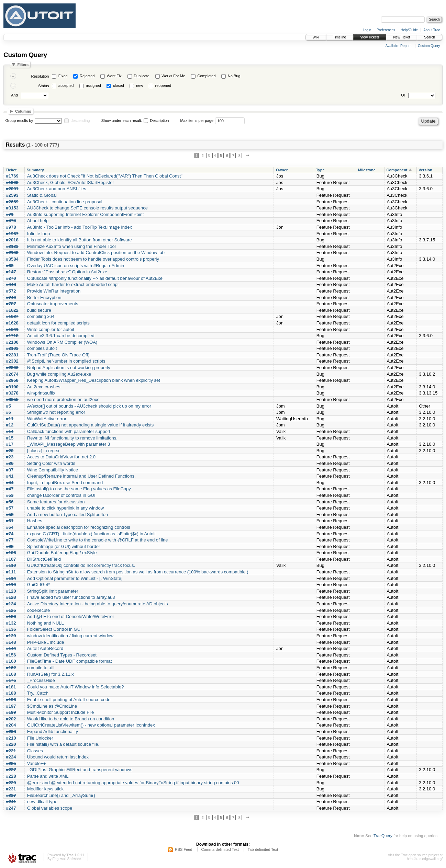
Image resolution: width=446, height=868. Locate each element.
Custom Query (429, 46)
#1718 (12, 336)
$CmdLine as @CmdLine (52, 706)
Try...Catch (38, 693)
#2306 (12, 368)
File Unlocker (40, 738)
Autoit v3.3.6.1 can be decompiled (61, 336)
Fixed (63, 76)
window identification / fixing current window (70, 636)
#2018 (12, 240)
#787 (11, 304)
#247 (11, 808)
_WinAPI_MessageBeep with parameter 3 (69, 444)
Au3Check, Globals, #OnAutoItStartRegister (71, 182)
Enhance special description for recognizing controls (79, 527)
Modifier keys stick (45, 789)
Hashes (35, 521)
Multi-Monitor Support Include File (60, 712)
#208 (11, 732)
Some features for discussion (56, 502)
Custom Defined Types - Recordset (62, 655)
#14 (10, 431)
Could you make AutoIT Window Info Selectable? (76, 687)
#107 (11, 559)
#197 (11, 706)
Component (397, 170)
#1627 (12, 316)
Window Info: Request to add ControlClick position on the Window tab (96, 253)
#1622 (12, 310)
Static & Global (42, 195)
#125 (11, 610)
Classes (35, 751)
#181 (11, 687)
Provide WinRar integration (54, 291)
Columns (23, 111)
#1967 (12, 234)
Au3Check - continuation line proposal (65, 202)
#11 (10, 419)
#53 (10, 495)
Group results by (19, 121)
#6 (9, 412)
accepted (66, 85)
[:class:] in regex (43, 451)
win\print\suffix (41, 393)
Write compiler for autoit (51, 329)
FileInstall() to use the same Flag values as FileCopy (79, 489)
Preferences (386, 30)
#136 (11, 629)
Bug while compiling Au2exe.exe (59, 374)
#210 (11, 738)
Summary (35, 170)
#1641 (12, 329)
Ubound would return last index (58, 757)
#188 (11, 693)
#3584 (12, 259)
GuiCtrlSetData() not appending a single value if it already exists (91, 425)
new (140, 85)
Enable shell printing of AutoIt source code (69, 700)
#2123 (12, 246)
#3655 (12, 399)
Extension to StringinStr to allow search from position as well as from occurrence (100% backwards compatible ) (138, 572)
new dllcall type (42, 802)
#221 (11, 751)
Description (156, 121)
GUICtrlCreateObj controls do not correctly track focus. (81, 565)
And (14, 95)
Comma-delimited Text (220, 849)
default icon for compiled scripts (58, 323)
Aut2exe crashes (44, 387)
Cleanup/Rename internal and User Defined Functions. (81, 476)
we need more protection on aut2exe (63, 399)
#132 (11, 623)
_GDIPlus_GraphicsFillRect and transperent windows (80, 770)
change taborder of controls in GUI (61, 495)
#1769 (12, 176)
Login (367, 30)
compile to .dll (41, 668)
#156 (11, 655)
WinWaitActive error (47, 419)
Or (403, 95)
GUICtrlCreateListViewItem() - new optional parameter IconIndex (91, 725)
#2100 (12, 342)
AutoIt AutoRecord (45, 648)
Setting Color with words (51, 463)
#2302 (12, 361)
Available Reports (399, 46)
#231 (11, 789)
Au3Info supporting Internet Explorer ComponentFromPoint (86, 214)
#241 (11, 802)
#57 (10, 508)
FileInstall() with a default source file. (63, 744)
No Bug (234, 76)
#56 (10, 502)
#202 (11, 719)
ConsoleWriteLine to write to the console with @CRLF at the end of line (98, 540)
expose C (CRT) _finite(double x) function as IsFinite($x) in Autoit (91, 534)
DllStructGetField (44, 559)
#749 (11, 298)
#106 (11, 553)
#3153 (12, 208)
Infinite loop (39, 234)
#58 (10, 515)
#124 (11, 604)
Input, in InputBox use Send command (65, 483)
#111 (11, 572)
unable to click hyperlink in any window (65, 508)
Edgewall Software (66, 859)
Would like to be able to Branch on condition (71, 719)
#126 (11, 616)
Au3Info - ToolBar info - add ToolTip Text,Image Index (80, 227)
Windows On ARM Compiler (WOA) (62, 342)
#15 (10, 438)
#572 (11, 291)
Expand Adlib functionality (53, 732)
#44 (10, 483)
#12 (10, 425)
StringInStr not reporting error (56, 412)
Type (320, 170)
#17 (10, 444)
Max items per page (197, 121)
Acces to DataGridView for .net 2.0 (61, 457)
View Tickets (370, 37)
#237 (11, 795)
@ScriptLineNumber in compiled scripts (66, 361)
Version (425, 170)
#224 (11, 757)
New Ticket (402, 37)
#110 (11, 565)
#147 (11, 272)
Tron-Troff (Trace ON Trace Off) (58, 355)
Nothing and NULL (46, 623)
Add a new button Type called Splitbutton (68, 515)
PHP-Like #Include (46, 642)
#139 (11, 636)
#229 (11, 783)
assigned (93, 85)
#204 (11, 725)
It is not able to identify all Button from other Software (80, 240)
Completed (206, 76)
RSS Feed (184, 849)
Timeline (340, 37)
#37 (10, 470)
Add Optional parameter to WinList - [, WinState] (75, 578)
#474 (11, 221)
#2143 (12, 253)
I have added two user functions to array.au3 (71, 597)
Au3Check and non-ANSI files (57, 189)
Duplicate (142, 76)
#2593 (12, 195)
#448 (11, 284)
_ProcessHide (41, 680)
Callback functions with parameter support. (69, 431)
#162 (11, 668)
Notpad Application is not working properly (69, 368)
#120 (11, 591)
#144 (11, 648)
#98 (10, 546)
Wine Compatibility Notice (53, 470)
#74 (10, 534)
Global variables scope (50, 808)
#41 (10, 476)
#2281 (12, 355)
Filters (23, 65)
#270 (11, 278)
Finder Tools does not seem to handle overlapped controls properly (93, 259)
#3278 (12, 393)
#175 (11, 680)
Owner (282, 170)
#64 (10, 527)
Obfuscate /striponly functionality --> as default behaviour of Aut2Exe (95, 278)
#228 (11, 776)
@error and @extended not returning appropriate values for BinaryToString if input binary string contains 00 (133, 783)
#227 (11, 770)
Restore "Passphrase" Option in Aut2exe (67, 272)
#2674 (12, 374)
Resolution (40, 76)
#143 (11, 642)
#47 (10, 489)
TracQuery (383, 836)
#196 (11, 700)
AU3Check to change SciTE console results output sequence (87, 208)
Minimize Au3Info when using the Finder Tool (71, 246)
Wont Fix (114, 76)
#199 (11, 712)
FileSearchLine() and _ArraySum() (61, 795)
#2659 (12, 202)
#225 (11, 763)
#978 (11, 227)
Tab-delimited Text (263, 849)
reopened (163, 85)
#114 (11, 578)
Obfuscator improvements (53, 304)
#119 (11, 585)
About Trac (432, 30)
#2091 (12, 189)
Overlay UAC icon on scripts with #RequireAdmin (76, 266)
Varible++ (37, 763)
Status (43, 86)
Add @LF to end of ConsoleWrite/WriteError (71, 616)
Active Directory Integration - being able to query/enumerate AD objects (98, 604)
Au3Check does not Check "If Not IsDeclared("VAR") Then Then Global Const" (105, 176)
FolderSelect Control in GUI (54, 629)
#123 (11, 597)
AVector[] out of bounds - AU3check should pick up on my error (89, 406)
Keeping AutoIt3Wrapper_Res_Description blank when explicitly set (94, 380)
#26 (10, 463)
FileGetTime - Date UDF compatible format (70, 661)
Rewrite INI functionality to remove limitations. (72, 438)
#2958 (12, 380)
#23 (10, 457)
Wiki (316, 37)
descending (80, 121)
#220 (11, 744)
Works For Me (173, 76)
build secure (39, 310)
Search (430, 37)
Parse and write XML (48, 776)
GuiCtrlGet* (38, 585)
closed (119, 85)
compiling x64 (41, 316)
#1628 (12, 323)
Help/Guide (409, 30)
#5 (9, 406)
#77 (10, 540)
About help (38, 221)
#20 (10, 451)
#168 (11, 674)
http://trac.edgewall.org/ (425, 859)
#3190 (12, 387)
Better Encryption (44, 298)
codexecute (39, 610)
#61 (10, 521)
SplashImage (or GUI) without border (64, 546)
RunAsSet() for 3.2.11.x (51, 674)
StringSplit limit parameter (53, 591)
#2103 (12, 348)
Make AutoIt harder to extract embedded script (73, 284)
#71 (10, 214)
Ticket (11, 170)
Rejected (87, 76)
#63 (10, 266)
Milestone (367, 170)
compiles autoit (42, 348)
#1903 (12, 182)
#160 (11, 661)
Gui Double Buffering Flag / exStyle (62, 553)
